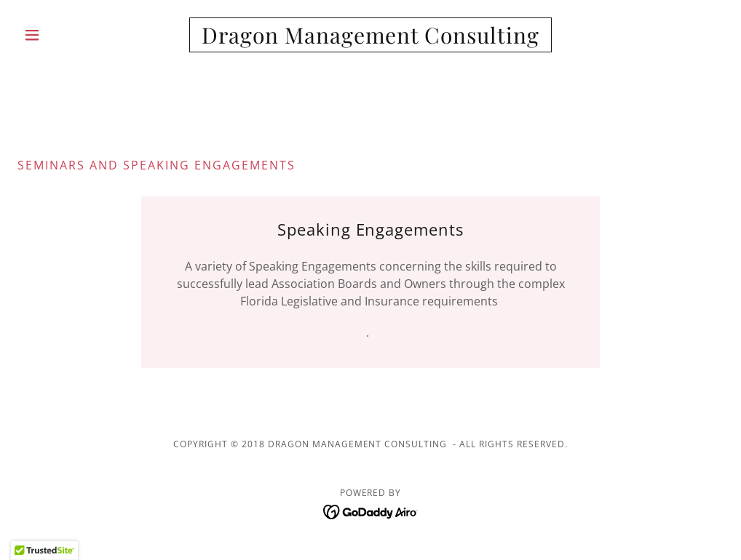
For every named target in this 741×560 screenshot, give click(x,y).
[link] (371, 39)
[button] (71, 35)
